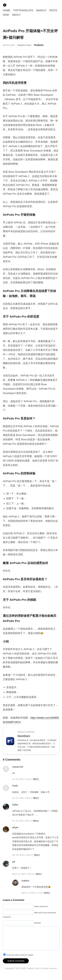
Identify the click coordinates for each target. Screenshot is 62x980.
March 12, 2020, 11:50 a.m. (24, 874)
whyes (15, 827)
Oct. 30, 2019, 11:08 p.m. (23, 855)
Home (7, 10)
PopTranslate (23, 10)
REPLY (36, 779)
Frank (15, 786)
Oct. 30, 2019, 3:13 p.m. (22, 779)
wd (14, 862)
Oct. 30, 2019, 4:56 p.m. (22, 821)
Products (39, 45)
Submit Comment (16, 965)
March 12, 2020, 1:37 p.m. (33, 893)
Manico (41, 10)
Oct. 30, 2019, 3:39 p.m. (22, 798)
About (16, 15)
